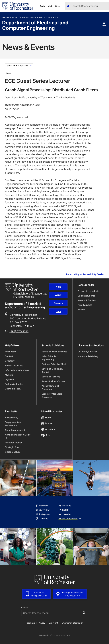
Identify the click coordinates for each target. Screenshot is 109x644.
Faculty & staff (85, 305)
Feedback (30, 623)
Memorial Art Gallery (88, 356)
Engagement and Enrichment (14, 424)
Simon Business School (53, 381)
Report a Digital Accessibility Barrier (85, 274)
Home (8, 73)
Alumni (81, 310)
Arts (46, 435)
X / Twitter (43, 510)
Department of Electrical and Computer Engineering (35, 26)
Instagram (43, 514)
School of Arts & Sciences (54, 352)
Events (47, 423)
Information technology (17, 370)
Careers (58, 303)
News (46, 418)
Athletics (48, 429)
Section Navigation (19, 66)
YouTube (65, 506)
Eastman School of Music (54, 364)
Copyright (53, 623)
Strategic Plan (12, 447)
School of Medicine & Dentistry (52, 370)
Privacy (42, 623)
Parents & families (87, 300)
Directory (10, 361)
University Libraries (87, 352)
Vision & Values (13, 452)
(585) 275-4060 (19, 331)
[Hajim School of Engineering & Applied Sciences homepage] (26, 291)
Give (57, 6)
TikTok (64, 510)
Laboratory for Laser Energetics (52, 395)
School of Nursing (51, 377)
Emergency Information (73, 623)
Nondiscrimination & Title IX (18, 436)
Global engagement (15, 430)
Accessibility (11, 418)
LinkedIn (65, 514)
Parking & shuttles (14, 384)
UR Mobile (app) (13, 389)
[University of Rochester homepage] (18, 6)
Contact (9, 356)
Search (24, 608)
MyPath (9, 375)
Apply (42, 6)
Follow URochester (70, 519)
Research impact (13, 443)
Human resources (14, 365)
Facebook (42, 506)
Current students (86, 296)
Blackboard (11, 352)
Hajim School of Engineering (49, 358)
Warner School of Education (50, 387)
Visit (50, 6)
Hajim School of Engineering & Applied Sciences (30, 17)
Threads (42, 519)
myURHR (9, 379)
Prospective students (88, 291)
